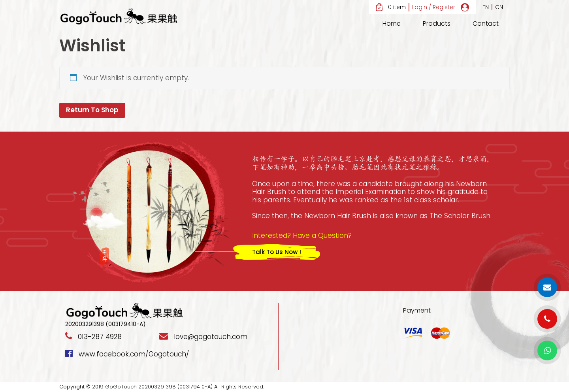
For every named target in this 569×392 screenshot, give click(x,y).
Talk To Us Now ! (277, 252)
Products (437, 24)
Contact (486, 24)
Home (392, 24)
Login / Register (434, 7)
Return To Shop (92, 110)
